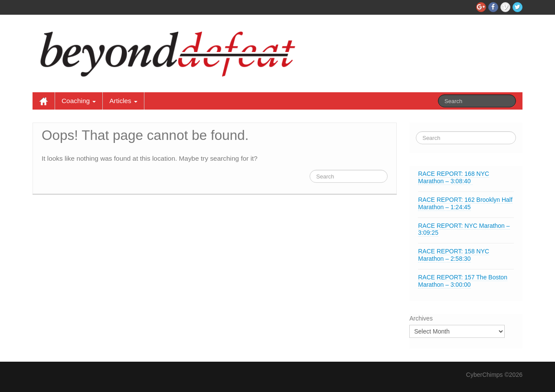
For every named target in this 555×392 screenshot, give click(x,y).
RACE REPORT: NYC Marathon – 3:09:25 (464, 229)
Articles (123, 101)
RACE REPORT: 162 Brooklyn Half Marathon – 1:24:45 (465, 203)
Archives (421, 318)
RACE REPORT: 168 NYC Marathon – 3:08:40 (454, 177)
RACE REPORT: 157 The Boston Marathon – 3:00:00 (463, 281)
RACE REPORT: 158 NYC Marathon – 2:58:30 (454, 255)
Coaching (79, 101)
